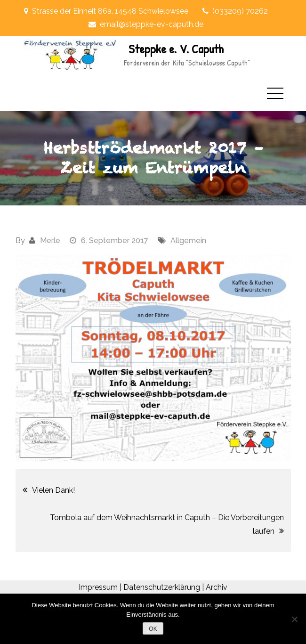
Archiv (217, 587)
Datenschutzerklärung (162, 587)
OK (153, 629)
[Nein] (294, 619)
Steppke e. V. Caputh (176, 49)
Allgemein (188, 240)
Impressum (98, 587)
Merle (50, 240)
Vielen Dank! (53, 490)
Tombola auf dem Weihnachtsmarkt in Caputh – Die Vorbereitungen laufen (167, 524)
